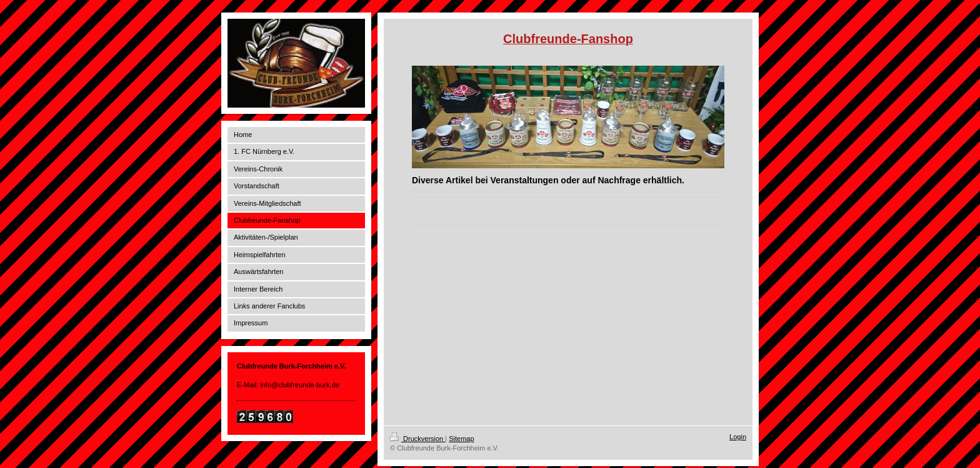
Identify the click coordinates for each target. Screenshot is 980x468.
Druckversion (417, 439)
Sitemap (461, 439)
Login (738, 437)
